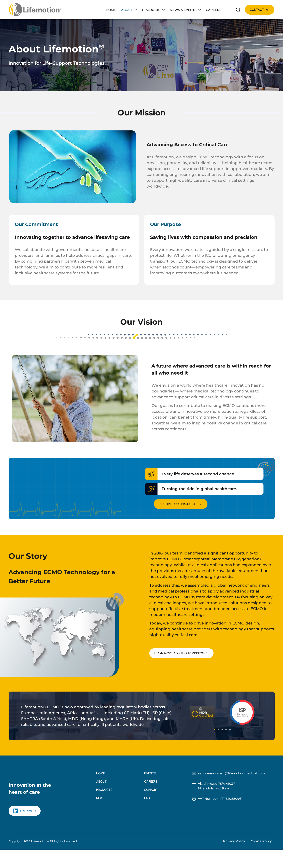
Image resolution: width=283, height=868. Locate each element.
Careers (214, 10)
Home (111, 10)
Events (150, 773)
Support (151, 790)
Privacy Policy (234, 860)
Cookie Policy (261, 860)
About (129, 10)
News (100, 798)
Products (153, 10)
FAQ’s (148, 798)
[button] (214, 730)
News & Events (185, 10)
